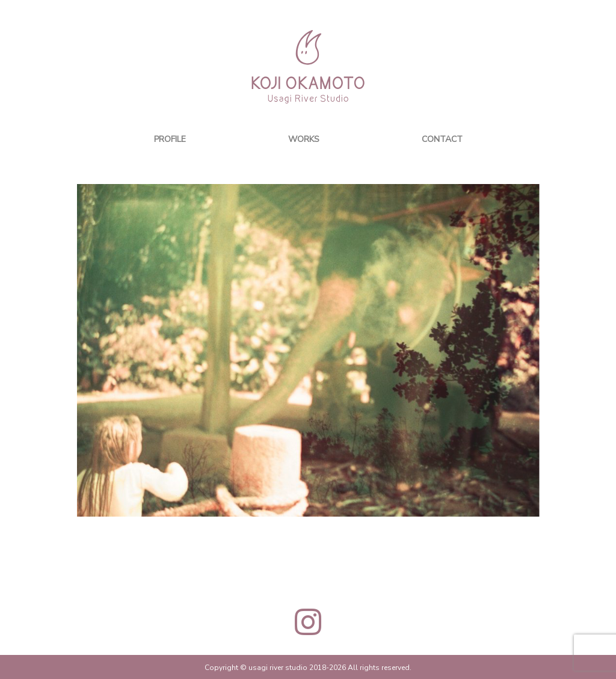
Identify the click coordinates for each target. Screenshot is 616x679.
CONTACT (442, 138)
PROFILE (170, 138)
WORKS (304, 138)
